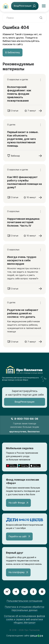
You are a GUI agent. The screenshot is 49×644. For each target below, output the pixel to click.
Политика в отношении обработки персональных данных (25, 608)
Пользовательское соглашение (24, 601)
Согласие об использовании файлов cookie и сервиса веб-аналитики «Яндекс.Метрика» (24, 619)
